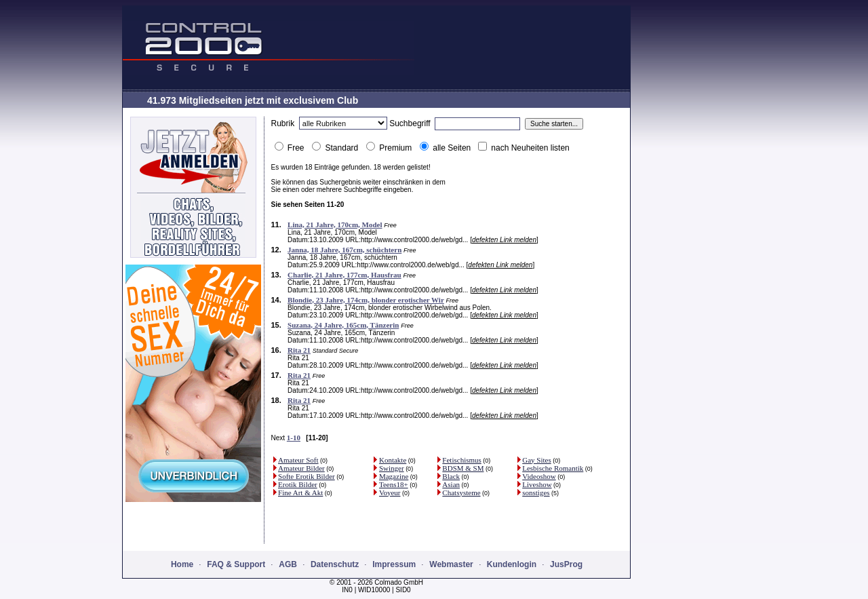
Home (182, 564)
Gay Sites (536, 460)
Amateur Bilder (301, 468)
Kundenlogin (512, 564)
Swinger (392, 468)
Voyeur (390, 492)
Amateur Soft (298, 460)
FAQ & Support (236, 564)
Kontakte (393, 460)
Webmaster (451, 564)
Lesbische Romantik (553, 468)
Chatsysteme (461, 492)
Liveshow (537, 484)
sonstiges (536, 492)
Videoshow (539, 476)
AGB (288, 564)
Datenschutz (335, 564)
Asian (451, 484)
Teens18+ (394, 484)
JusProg (566, 564)
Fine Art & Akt (300, 492)
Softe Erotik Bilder (307, 476)
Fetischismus (461, 460)
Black (451, 476)
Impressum (394, 564)
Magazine (394, 476)
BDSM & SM (463, 468)
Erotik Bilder (298, 484)
